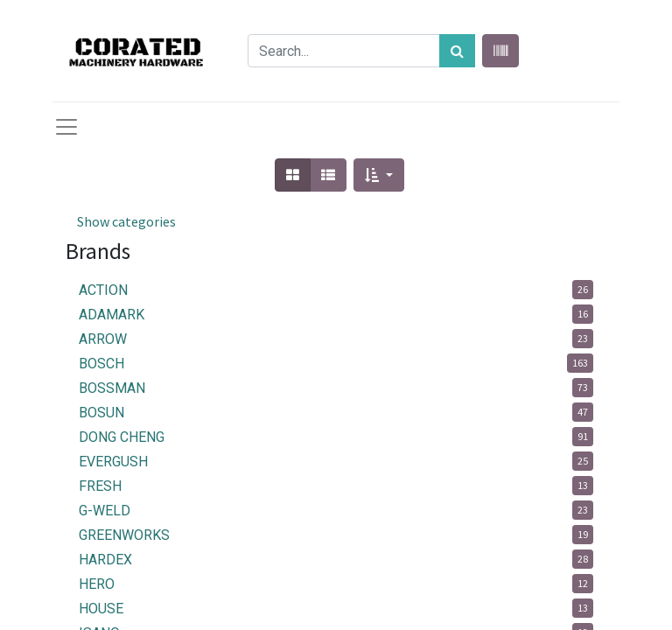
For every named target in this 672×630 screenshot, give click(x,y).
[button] (378, 175)
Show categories (126, 221)
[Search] (457, 51)
